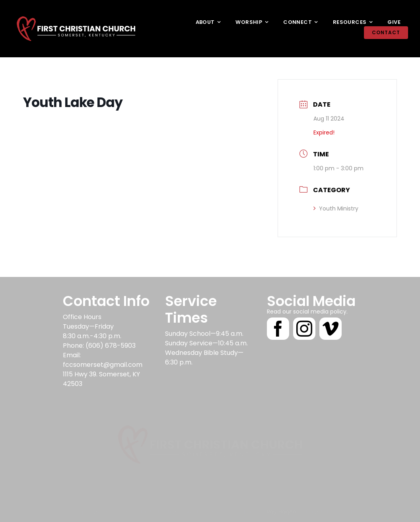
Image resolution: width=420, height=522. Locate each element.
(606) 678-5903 (111, 346)
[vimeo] (331, 329)
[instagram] (304, 329)
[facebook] (278, 329)
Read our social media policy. (307, 312)
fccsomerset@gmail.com (103, 365)
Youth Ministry (336, 208)
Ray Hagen (282, 508)
